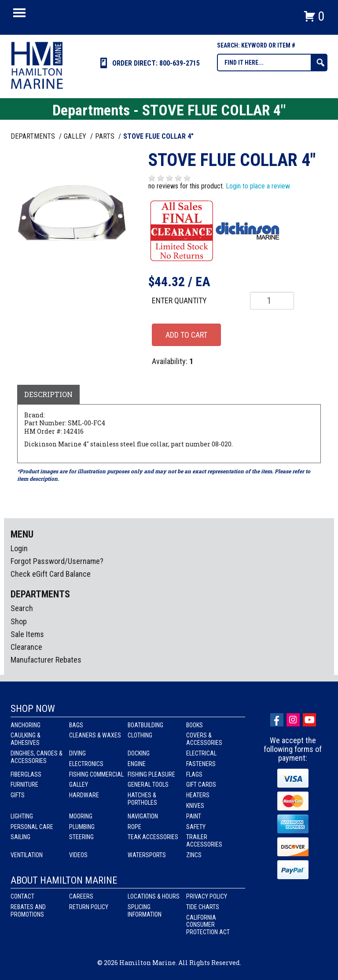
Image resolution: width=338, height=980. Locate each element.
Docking (139, 753)
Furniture (24, 785)
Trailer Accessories (204, 841)
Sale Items (27, 634)
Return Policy (89, 907)
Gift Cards (201, 785)
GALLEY (76, 136)
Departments (34, 136)
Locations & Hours (154, 896)
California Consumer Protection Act (208, 925)
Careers (81, 896)
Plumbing (82, 827)
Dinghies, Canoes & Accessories (37, 757)
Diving (77, 753)
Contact (22, 896)
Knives (195, 806)
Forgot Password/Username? (57, 561)
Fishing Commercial (96, 774)
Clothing (140, 735)
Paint (194, 816)
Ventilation (27, 855)
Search (22, 608)
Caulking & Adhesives (26, 739)
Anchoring (26, 725)
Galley (79, 785)
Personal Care (32, 827)
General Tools (148, 785)
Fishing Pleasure (151, 774)
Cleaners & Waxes (95, 735)
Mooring (81, 816)
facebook (277, 720)
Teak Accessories (153, 837)
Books (195, 725)
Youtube (309, 720)
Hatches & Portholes (142, 799)
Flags (194, 774)
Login (19, 548)
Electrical (201, 753)
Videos (78, 855)
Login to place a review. (258, 186)
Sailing (20, 837)
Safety (196, 827)
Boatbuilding (145, 725)
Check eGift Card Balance (51, 574)
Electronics (86, 764)
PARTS (106, 136)
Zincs (194, 855)
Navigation (143, 816)
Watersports (147, 855)
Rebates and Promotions (28, 911)
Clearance (26, 647)
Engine (137, 764)
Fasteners (201, 764)
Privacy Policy (207, 896)
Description (48, 394)
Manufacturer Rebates (46, 660)
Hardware (84, 795)
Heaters (198, 795)
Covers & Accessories (204, 739)
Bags (76, 725)
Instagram (293, 720)
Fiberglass (26, 774)
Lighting (22, 816)
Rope (134, 827)
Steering (81, 837)
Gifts (18, 795)
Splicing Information (145, 911)
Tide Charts (203, 907)
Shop (19, 621)
